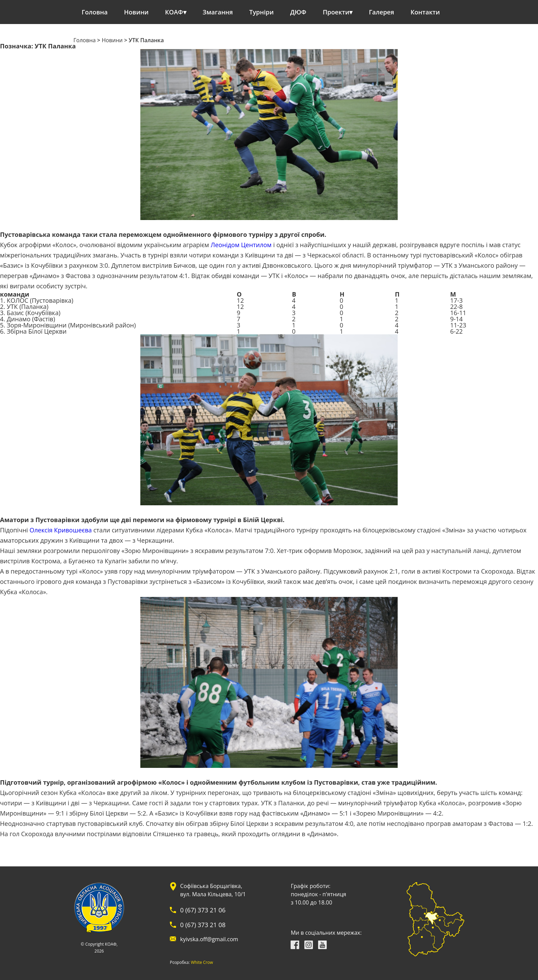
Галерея (381, 12)
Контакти (425, 12)
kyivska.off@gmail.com (209, 939)
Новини (136, 12)
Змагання (218, 12)
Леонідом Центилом (241, 245)
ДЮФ (298, 12)
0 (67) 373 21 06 (203, 910)
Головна (95, 12)
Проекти (336, 12)
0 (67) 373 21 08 (203, 925)
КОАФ (174, 12)
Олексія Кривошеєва (61, 530)
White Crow (202, 962)
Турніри (262, 12)
